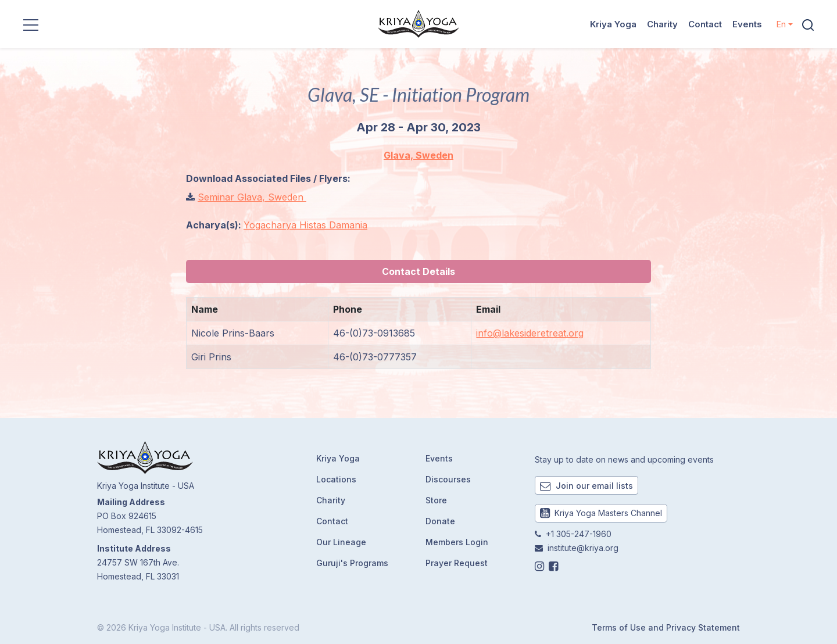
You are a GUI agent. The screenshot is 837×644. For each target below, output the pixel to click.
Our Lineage (341, 542)
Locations (336, 479)
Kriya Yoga (613, 24)
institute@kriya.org (583, 548)
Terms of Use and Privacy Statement (666, 627)
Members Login (457, 542)
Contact (705, 24)
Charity (662, 24)
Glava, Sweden (419, 155)
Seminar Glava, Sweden (252, 197)
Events (747, 24)
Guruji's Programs (352, 563)
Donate (440, 521)
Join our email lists (586, 486)
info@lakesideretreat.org (530, 333)
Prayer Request (457, 563)
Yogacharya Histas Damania (305, 225)
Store (436, 500)
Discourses (448, 479)
